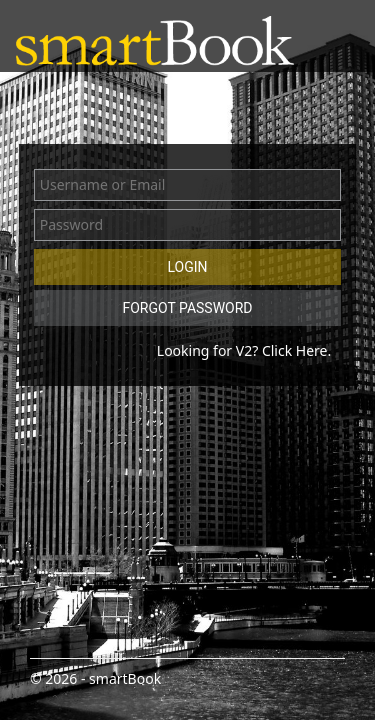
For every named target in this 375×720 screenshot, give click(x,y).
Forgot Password (187, 308)
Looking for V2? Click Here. (244, 350)
